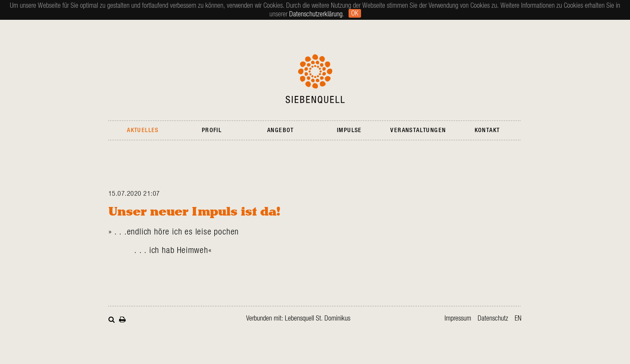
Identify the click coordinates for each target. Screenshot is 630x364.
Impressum (458, 318)
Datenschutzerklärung (316, 14)
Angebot (281, 130)
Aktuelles (143, 130)
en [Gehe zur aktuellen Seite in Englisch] (518, 318)
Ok (355, 13)
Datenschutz (493, 318)
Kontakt (487, 130)
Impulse (349, 130)
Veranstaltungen (418, 130)
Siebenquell (315, 79)
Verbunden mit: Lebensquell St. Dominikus (298, 318)
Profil (212, 130)
